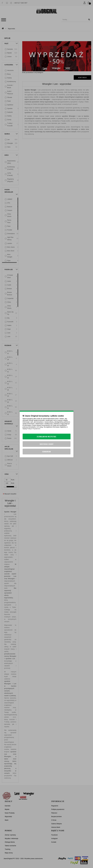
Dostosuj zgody (47, 444)
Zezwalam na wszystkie (46, 436)
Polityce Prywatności (34, 429)
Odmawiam (46, 451)
